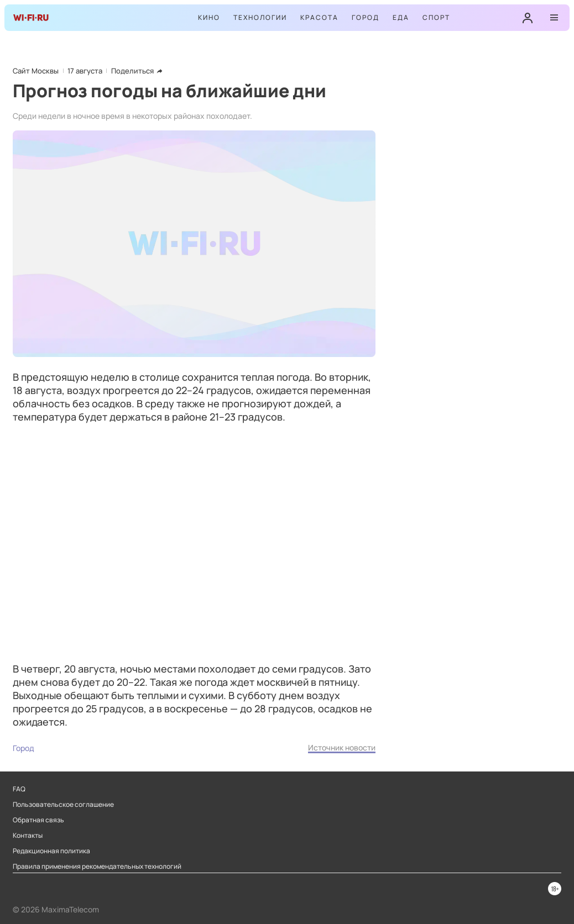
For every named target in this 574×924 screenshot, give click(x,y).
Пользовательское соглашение (63, 805)
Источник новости (342, 747)
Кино (209, 17)
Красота (319, 17)
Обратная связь (38, 820)
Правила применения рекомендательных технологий (97, 867)
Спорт (436, 17)
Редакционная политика (51, 851)
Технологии (260, 17)
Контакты (28, 836)
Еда (401, 17)
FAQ (19, 789)
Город (366, 17)
